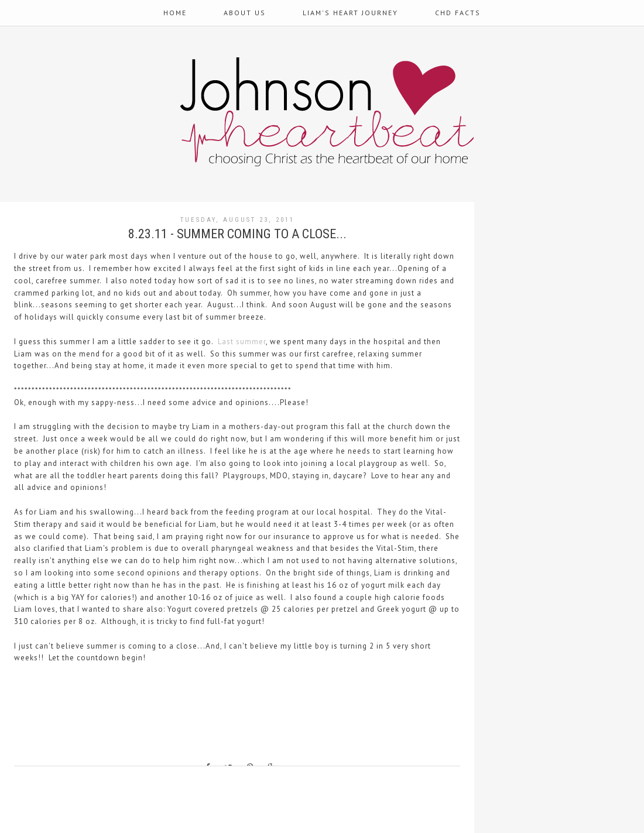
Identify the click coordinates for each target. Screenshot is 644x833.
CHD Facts (458, 13)
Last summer (242, 342)
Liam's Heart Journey (350, 13)
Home (175, 13)
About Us (245, 13)
